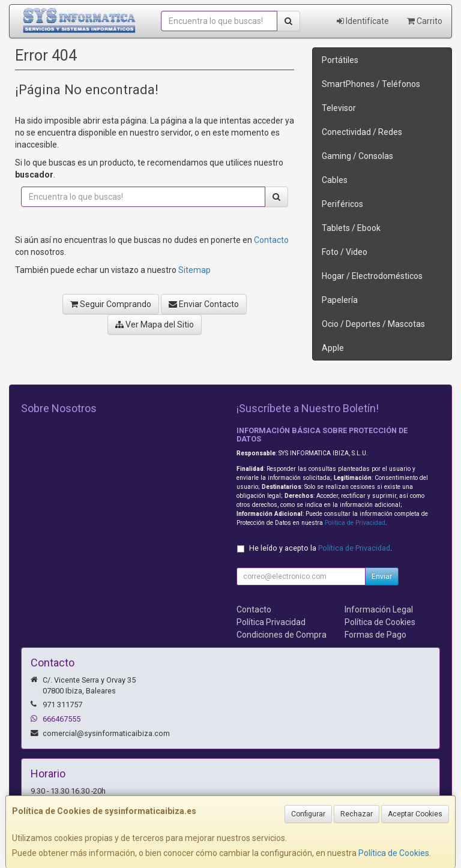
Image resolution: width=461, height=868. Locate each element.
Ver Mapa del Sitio (155, 325)
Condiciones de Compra (282, 635)
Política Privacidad (271, 622)
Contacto (271, 240)
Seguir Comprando (111, 304)
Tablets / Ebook (351, 228)
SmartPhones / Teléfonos (371, 84)
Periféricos (342, 204)
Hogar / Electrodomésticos (372, 276)
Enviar (382, 576)
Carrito (425, 21)
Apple (333, 348)
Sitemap (194, 270)
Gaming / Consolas (357, 156)
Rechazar (357, 814)
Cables (335, 180)
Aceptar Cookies (415, 814)
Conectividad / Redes (362, 132)
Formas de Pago (375, 635)
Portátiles (340, 60)
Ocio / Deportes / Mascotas (373, 324)
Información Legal (379, 609)
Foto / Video (345, 252)
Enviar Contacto (204, 304)
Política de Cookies (394, 853)
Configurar (308, 814)
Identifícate (363, 21)
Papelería (340, 300)
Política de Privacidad (355, 523)
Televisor (339, 108)
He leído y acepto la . (321, 548)
